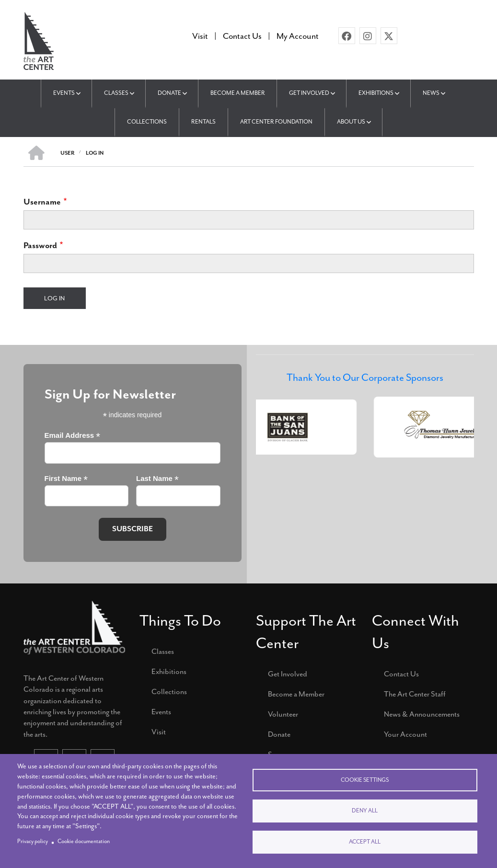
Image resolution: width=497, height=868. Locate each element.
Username (42, 202)
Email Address (73, 436)
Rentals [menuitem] (203, 122)
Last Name (157, 479)
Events (161, 712)
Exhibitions (169, 672)
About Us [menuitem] (351, 122)
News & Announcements (422, 714)
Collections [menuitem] (147, 122)
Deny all (365, 811)
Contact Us (401, 674)
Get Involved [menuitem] (310, 93)
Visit (159, 732)
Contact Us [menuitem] (242, 36)
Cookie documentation (84, 841)
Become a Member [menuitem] (238, 93)
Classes (163, 651)
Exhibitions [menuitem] (376, 93)
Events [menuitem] (64, 93)
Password (40, 245)
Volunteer (283, 714)
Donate (279, 734)
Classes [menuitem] (116, 93)
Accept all (365, 842)
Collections (169, 692)
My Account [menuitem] (298, 36)
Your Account (405, 734)
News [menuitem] (432, 93)
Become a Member (296, 694)
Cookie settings (365, 780)
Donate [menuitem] (169, 93)
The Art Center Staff (415, 694)
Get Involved (288, 674)
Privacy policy (33, 841)
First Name (66, 479)
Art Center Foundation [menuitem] (276, 122)
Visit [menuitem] (200, 36)
